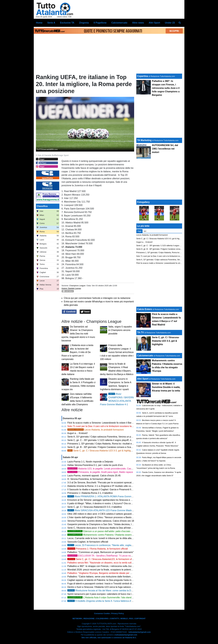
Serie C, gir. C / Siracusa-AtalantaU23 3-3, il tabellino (95, 507)
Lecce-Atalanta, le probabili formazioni (96, 430)
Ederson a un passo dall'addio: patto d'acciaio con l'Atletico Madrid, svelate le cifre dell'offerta (123, 531)
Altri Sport (143, 379)
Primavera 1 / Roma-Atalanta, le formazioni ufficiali (98, 549)
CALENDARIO (102, 619)
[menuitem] (180, 23)
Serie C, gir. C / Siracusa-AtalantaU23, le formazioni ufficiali (102, 559)
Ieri (145, 231)
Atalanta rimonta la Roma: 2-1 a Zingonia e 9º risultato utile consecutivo (104, 486)
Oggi (139, 231)
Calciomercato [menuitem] (119, 23)
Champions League (78, 286)
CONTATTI (114, 619)
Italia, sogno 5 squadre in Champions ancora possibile (120, 330)
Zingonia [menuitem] (84, 23)
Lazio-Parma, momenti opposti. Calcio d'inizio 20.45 (94, 476)
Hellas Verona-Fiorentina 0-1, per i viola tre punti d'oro (95, 465)
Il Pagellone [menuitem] (100, 23)
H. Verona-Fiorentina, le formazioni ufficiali (89, 479)
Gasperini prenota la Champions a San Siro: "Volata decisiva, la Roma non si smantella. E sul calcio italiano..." (124, 524)
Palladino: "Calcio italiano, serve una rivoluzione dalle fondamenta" (102, 577)
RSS (131, 619)
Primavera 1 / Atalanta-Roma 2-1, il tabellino (90, 493)
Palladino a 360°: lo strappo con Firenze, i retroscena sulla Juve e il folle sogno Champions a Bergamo (120, 566)
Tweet (85, 312)
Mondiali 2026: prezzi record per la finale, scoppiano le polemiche (101, 570)
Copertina (143, 76)
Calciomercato (145, 356)
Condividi (69, 312)
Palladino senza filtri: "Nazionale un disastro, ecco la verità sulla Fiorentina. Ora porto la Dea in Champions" (123, 563)
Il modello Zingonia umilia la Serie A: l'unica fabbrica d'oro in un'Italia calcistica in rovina (116, 601)
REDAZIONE (89, 619)
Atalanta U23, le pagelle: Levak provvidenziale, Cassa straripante (106, 469)
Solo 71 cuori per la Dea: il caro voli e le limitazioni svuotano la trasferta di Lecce (109, 426)
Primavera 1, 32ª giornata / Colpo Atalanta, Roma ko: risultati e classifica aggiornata (110, 444)
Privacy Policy (118, 613)
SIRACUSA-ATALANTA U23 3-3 (103, 510)
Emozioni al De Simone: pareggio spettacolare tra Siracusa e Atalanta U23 (106, 500)
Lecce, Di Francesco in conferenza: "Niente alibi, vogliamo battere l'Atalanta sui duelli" (115, 545)
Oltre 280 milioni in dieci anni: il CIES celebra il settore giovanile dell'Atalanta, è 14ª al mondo (115, 514)
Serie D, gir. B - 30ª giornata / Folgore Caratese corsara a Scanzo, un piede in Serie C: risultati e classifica (122, 447)
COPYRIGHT (140, 619)
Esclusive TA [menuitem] (67, 23)
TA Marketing (144, 140)
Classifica (42, 206)
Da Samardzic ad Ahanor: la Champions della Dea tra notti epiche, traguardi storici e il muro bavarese (78, 334)
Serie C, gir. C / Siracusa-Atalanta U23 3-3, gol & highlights (101, 451)
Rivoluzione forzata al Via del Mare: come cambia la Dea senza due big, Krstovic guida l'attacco (120, 591)
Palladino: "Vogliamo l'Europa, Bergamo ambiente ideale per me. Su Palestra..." (108, 573)
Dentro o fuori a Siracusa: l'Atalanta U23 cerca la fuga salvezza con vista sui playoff (110, 587)
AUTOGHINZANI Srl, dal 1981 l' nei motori (165, 149)
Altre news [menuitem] (138, 23)
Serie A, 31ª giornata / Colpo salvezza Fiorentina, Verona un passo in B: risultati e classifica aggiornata (120, 437)
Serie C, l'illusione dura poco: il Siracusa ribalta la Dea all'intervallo (101, 528)
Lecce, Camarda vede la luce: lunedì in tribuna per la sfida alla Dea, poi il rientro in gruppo (114, 538)
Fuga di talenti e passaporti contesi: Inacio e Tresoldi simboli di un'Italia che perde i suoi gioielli (116, 584)
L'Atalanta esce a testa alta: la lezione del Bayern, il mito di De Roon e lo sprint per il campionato (77, 352)
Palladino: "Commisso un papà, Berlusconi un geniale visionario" (101, 552)
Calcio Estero (145, 309)
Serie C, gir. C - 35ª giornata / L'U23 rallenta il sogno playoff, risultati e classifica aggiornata (114, 440)
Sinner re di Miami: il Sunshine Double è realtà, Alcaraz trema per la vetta (166, 387)
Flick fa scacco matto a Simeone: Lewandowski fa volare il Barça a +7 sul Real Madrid (112, 423)
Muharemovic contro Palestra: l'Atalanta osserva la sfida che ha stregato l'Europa (117, 535)
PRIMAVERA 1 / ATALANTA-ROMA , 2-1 (107, 496)
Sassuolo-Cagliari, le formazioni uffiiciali (88, 542)
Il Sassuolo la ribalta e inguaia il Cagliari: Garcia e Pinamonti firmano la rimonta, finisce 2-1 (114, 489)
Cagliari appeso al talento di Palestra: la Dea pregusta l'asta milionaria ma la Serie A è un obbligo (117, 580)
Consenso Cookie (102, 613)
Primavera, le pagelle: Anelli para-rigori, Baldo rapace (100, 472)
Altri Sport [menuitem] (154, 23)
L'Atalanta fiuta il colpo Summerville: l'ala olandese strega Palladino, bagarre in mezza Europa (124, 597)
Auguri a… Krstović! (77, 433)
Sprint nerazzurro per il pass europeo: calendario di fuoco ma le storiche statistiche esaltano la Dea (118, 594)
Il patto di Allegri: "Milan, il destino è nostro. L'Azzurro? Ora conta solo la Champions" (111, 503)
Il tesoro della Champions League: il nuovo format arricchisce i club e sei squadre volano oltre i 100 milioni (117, 352)
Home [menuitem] (39, 23)
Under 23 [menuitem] (170, 23)
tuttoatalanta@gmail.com (140, 632)
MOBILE (124, 619)
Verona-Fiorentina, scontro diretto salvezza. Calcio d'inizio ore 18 (101, 521)
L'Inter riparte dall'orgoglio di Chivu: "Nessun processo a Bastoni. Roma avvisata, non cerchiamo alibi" (120, 517)
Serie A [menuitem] (51, 23)
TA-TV (141, 332)
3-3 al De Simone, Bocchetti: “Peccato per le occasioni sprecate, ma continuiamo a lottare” (114, 483)
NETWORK (77, 619)
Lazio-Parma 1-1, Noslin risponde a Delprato (90, 462)
